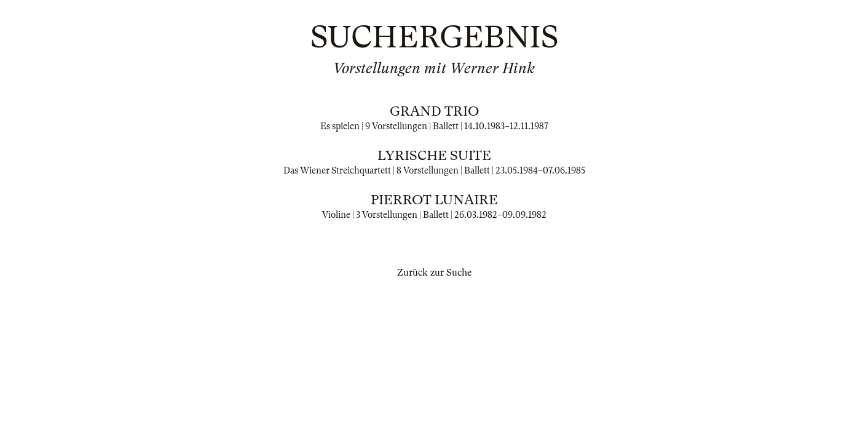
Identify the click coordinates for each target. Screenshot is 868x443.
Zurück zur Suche (434, 273)
